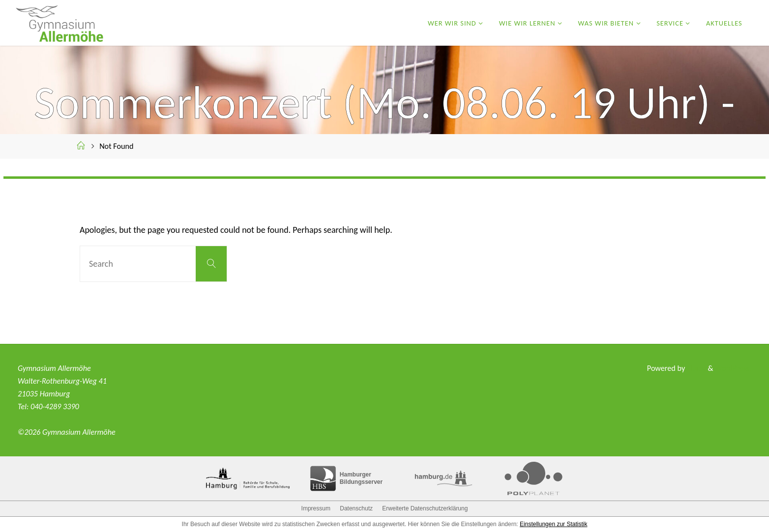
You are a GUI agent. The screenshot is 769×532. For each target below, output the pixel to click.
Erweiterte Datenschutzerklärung (425, 508)
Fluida (695, 368)
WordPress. (733, 368)
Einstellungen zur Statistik (553, 524)
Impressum (316, 508)
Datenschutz (356, 508)
